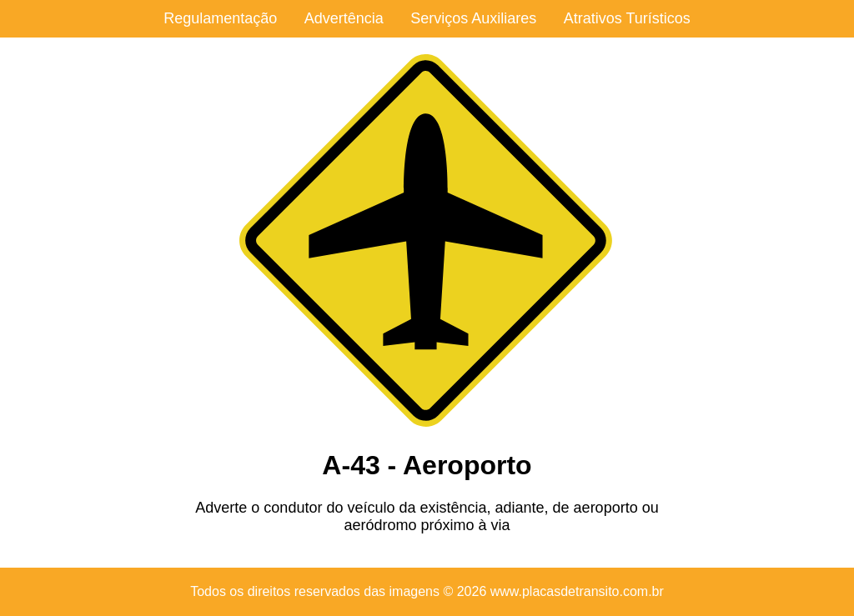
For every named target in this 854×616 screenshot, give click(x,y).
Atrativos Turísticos (627, 18)
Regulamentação (220, 18)
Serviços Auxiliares (473, 18)
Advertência (344, 18)
